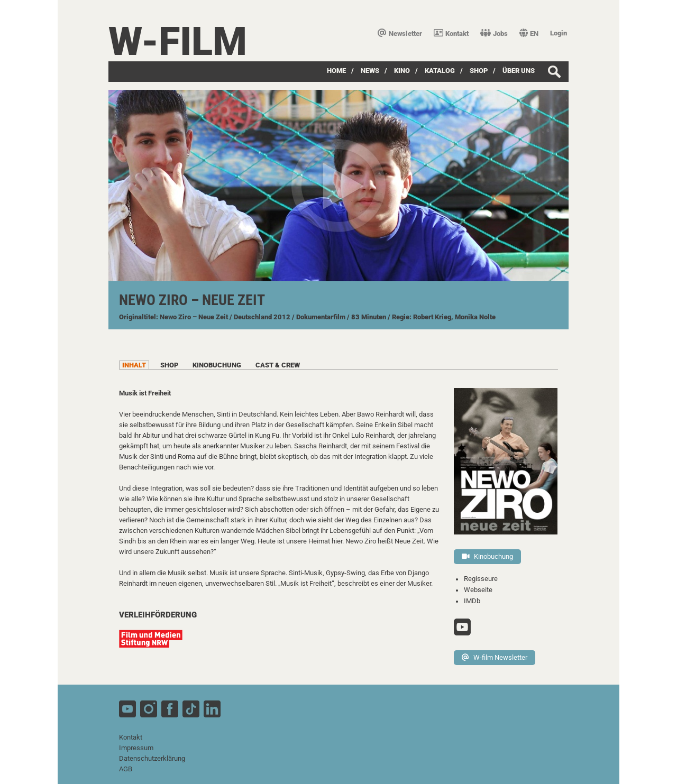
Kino (402, 71)
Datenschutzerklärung (152, 758)
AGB (126, 769)
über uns (519, 71)
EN (529, 34)
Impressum (136, 748)
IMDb (472, 601)
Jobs (494, 34)
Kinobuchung (487, 556)
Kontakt (451, 34)
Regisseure (481, 579)
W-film (178, 41)
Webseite (478, 590)
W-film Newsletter (495, 657)
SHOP (479, 71)
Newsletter (400, 34)
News (370, 71)
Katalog (440, 71)
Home (336, 71)
